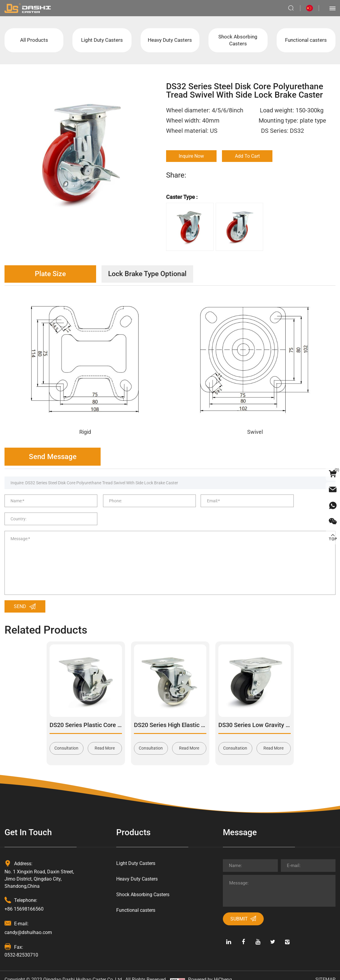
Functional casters (306, 41)
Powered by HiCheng (210, 971)
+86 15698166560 (24, 900)
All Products (34, 41)
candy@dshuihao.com (28, 923)
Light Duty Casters (102, 41)
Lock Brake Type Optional (155, 275)
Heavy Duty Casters (170, 41)
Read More (105, 739)
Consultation (66, 739)
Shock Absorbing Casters (238, 41)
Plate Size (53, 275)
